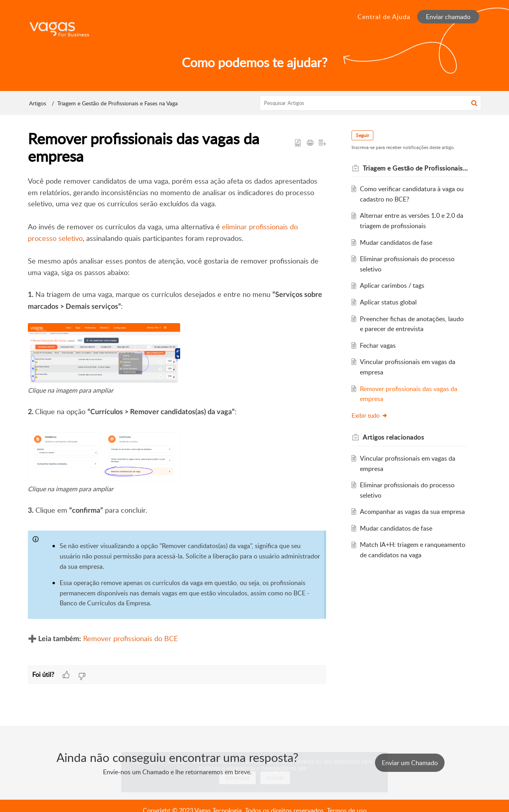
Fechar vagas (378, 345)
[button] (474, 103)
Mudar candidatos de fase (396, 242)
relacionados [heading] (393, 437)
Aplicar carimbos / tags (392, 285)
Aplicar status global (388, 302)
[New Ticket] (410, 763)
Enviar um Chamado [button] (410, 763)
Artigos (38, 103)
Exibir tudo (370, 415)
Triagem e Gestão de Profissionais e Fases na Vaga (118, 103)
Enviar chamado (448, 17)
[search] (371, 103)
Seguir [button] (362, 135)
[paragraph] (177, 421)
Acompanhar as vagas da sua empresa (412, 512)
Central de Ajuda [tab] (384, 17)
